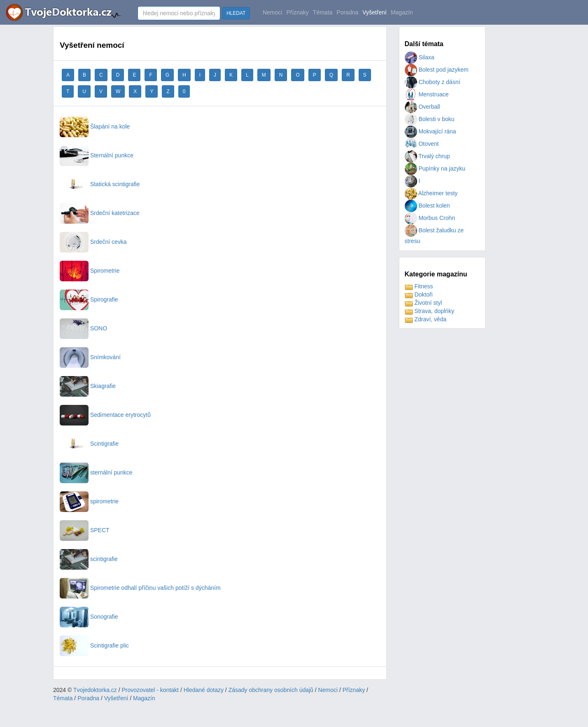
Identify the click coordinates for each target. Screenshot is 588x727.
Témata (323, 12)
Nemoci (272, 12)
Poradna (347, 12)
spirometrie (89, 501)
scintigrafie (89, 559)
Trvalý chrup (427, 156)
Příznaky (297, 12)
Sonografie (89, 617)
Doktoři (419, 295)
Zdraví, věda (426, 319)
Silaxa (420, 57)
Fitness (419, 286)
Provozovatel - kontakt (150, 690)
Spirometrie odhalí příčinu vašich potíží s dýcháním (140, 588)
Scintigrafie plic (94, 645)
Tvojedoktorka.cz (95, 690)
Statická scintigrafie (100, 184)
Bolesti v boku (430, 119)
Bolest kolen (427, 206)
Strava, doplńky (429, 311)
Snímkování (90, 357)
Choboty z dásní (433, 82)
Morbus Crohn (430, 218)
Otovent (422, 144)
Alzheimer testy (431, 193)
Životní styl (423, 303)
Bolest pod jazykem (437, 70)
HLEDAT (236, 13)
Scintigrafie (89, 444)
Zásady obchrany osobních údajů (271, 690)
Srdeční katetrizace (100, 213)
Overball (422, 107)
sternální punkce (96, 472)
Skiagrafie (88, 386)
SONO (83, 328)
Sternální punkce (97, 155)
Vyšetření (374, 12)
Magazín (402, 12)
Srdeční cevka (93, 242)
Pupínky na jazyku (435, 168)
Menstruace (427, 94)
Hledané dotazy (204, 690)
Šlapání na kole (95, 126)
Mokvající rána (430, 131)
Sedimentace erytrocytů (105, 415)
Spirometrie (90, 271)
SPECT (85, 530)
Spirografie (89, 299)
